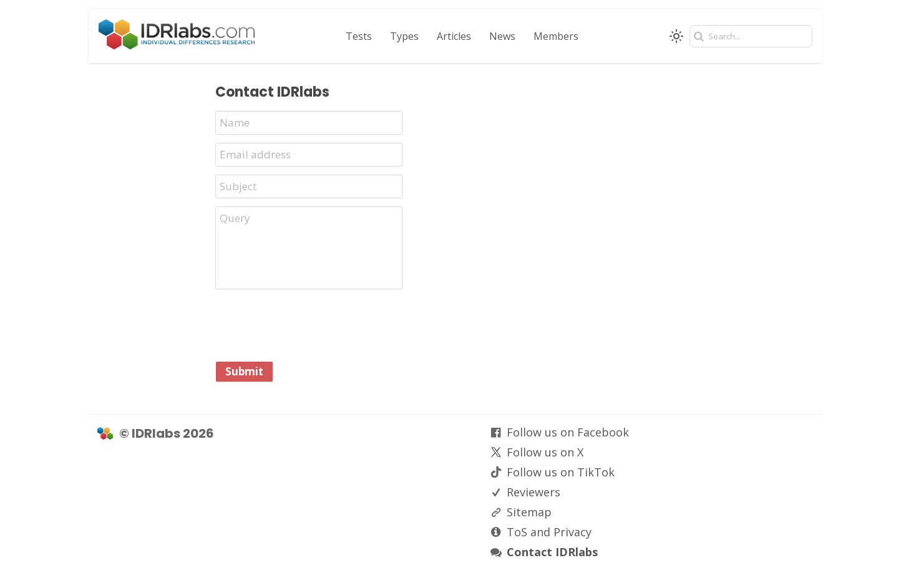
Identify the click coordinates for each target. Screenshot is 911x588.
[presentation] (310, 325)
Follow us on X (545, 452)
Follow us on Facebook (568, 432)
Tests (359, 36)
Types (404, 36)
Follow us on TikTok (561, 472)
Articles (454, 36)
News (502, 36)
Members (556, 36)
